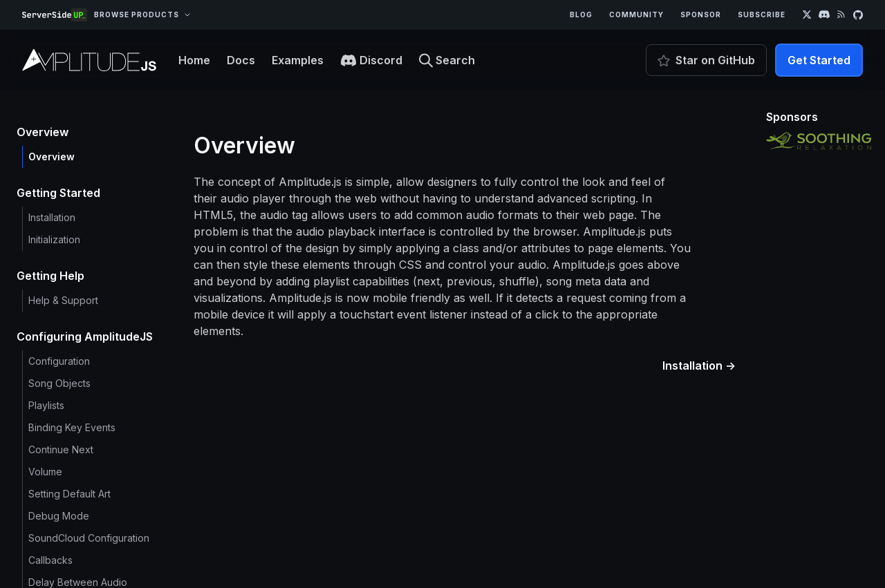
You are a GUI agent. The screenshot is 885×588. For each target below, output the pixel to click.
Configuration (59, 361)
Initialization (54, 239)
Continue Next (61, 449)
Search (447, 60)
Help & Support (63, 300)
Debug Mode (59, 516)
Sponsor (701, 15)
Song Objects (59, 383)
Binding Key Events (72, 427)
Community (636, 15)
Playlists (46, 405)
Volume (45, 472)
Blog (581, 15)
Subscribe (762, 15)
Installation (52, 217)
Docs (241, 60)
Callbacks (50, 560)
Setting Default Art (69, 494)
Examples (298, 60)
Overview (52, 157)
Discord (371, 60)
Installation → (699, 366)
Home (194, 60)
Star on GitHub (706, 60)
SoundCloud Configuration (89, 538)
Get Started (819, 60)
